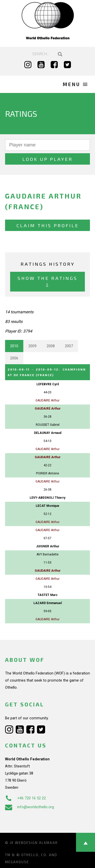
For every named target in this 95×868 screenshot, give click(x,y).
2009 (32, 346)
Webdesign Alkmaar (36, 843)
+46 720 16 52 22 (25, 798)
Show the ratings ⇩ (48, 282)
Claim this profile (48, 225)
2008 (51, 346)
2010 (14, 346)
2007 (69, 346)
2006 (14, 358)
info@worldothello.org (30, 807)
